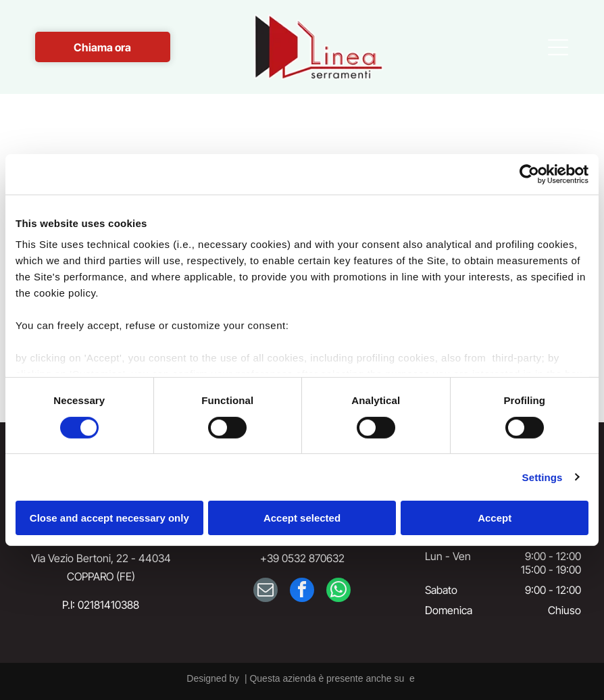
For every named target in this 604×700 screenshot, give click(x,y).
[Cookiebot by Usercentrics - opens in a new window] (529, 174)
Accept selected (302, 518)
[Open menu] (558, 47)
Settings (543, 477)
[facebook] (302, 592)
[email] (266, 592)
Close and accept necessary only (109, 518)
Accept (495, 518)
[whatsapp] (338, 592)
